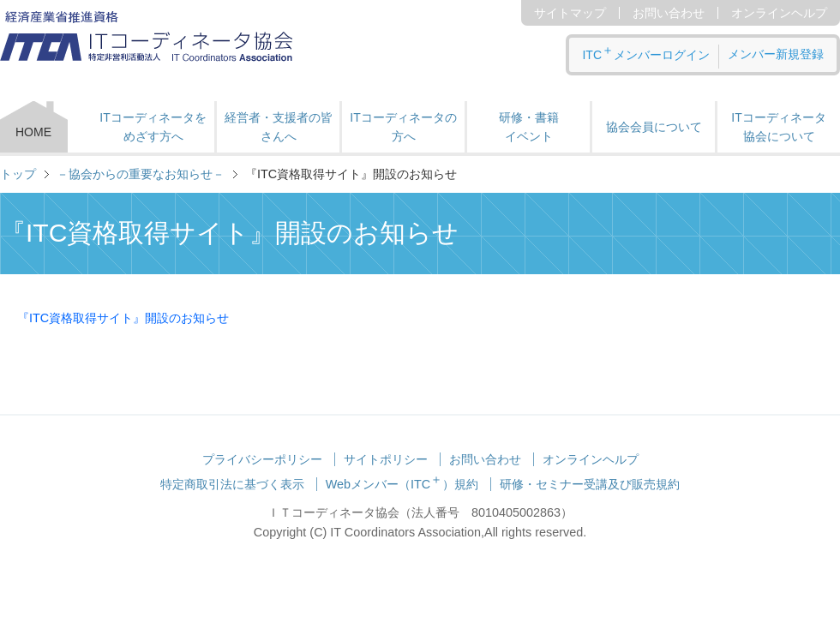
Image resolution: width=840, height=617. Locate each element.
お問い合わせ (669, 13)
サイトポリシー (386, 459)
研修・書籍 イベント (529, 127)
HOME (33, 132)
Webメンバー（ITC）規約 (402, 484)
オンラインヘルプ (779, 13)
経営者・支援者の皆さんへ (279, 127)
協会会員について (654, 127)
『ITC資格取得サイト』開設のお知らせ (123, 318)
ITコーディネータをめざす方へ (153, 127)
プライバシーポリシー (262, 459)
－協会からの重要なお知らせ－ (141, 174)
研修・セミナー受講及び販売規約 (590, 484)
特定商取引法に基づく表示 (232, 484)
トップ (18, 174)
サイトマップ (570, 13)
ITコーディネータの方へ (403, 127)
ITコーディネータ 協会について (778, 127)
